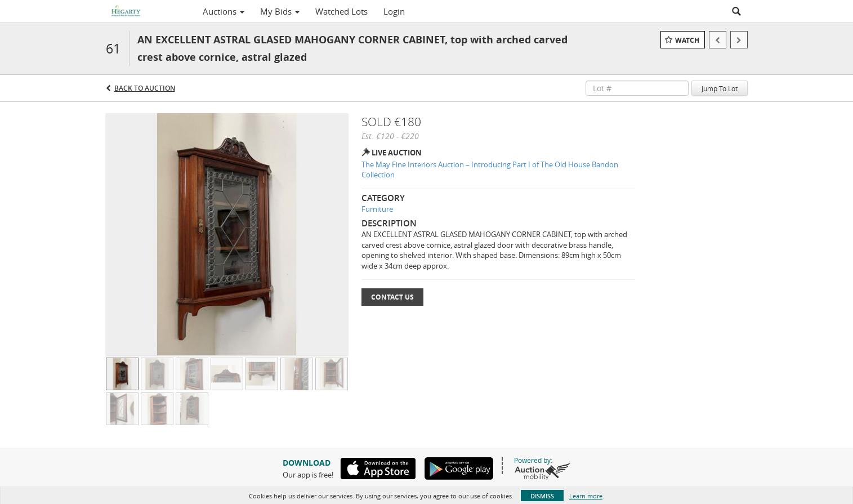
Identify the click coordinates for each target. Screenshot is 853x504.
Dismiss (542, 496)
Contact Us (392, 297)
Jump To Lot (720, 88)
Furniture (377, 209)
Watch (687, 40)
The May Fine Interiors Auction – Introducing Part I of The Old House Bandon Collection (490, 170)
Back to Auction (145, 88)
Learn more (586, 496)
